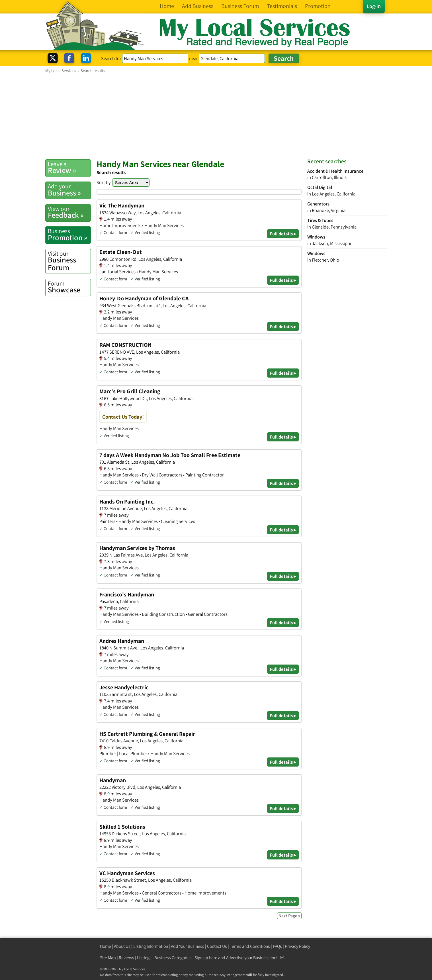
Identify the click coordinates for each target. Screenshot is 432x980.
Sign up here (206, 958)
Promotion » (69, 235)
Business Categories (173, 958)
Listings (144, 958)
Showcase (69, 287)
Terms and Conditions (250, 946)
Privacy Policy (297, 946)
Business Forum (69, 261)
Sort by (104, 182)
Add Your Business (188, 946)
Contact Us (217, 946)
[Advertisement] (216, 116)
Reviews (126, 958)
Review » (69, 168)
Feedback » (69, 212)
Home (106, 946)
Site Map (108, 958)
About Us (122, 946)
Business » (69, 190)
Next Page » (289, 916)
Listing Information (151, 946)
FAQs (277, 946)
